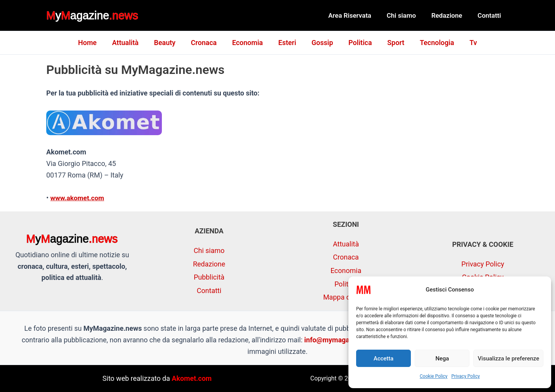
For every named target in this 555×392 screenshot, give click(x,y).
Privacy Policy (466, 376)
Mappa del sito (346, 297)
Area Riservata (358, 15)
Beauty (169, 43)
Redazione (450, 15)
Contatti (490, 15)
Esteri (287, 43)
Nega (442, 358)
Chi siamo (407, 15)
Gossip (321, 43)
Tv (465, 43)
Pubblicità (209, 277)
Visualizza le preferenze (508, 358)
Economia (249, 43)
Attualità (132, 43)
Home (95, 43)
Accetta (383, 358)
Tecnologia (431, 43)
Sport (391, 43)
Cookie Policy (434, 376)
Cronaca (207, 43)
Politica (357, 43)
